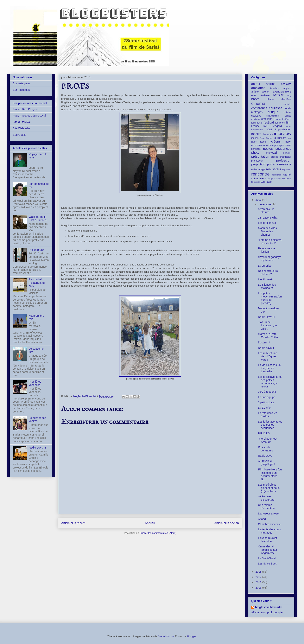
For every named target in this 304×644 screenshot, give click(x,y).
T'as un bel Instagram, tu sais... (37, 283)
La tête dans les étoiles (268, 415)
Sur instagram (21, 83)
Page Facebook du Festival (29, 116)
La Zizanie (264, 408)
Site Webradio (21, 128)
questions (284, 164)
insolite (256, 134)
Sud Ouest (19, 135)
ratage (261, 169)
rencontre (260, 174)
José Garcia (266, 138)
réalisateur (274, 169)
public (271, 164)
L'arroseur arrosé (268, 513)
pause (288, 145)
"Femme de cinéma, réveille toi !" (270, 242)
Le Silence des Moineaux (267, 286)
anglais (287, 88)
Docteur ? (264, 342)
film (289, 122)
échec (288, 116)
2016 (259, 582)
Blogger (192, 636)
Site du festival (22, 122)
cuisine (287, 112)
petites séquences (277, 149)
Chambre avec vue (269, 524)
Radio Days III (37, 448)
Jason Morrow (166, 636)
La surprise (265, 266)
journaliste (280, 138)
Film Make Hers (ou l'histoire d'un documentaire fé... (270, 474)
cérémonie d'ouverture (266, 498)
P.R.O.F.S (264, 433)
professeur (257, 161)
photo (255, 153)
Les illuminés (266, 279)
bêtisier (278, 95)
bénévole (265, 95)
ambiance (258, 88)
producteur (285, 157)
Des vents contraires (265, 449)
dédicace (256, 116)
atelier (266, 92)
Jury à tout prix (267, 392)
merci (288, 142)
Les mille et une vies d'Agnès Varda (268, 356)
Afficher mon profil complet (267, 612)
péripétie (256, 149)
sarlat (287, 174)
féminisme (257, 123)
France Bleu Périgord (26, 109)
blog (289, 95)
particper (279, 145)
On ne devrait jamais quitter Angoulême (268, 550)
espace (277, 119)
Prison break (37, 250)
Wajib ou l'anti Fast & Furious (38, 218)
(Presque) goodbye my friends (270, 259)
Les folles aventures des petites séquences (270, 425)
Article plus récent (73, 523)
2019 (259, 200)
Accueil (150, 523)
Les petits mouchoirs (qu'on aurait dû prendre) (270, 298)
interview (283, 134)
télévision (256, 182)
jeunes (255, 138)
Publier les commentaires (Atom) (158, 533)
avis (254, 95)
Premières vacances (35, 383)
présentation (260, 157)
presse (275, 157)
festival (269, 122)
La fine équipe (267, 397)
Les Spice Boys (267, 564)
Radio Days (265, 456)
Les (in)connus (267, 223)
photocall (271, 153)
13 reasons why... (269, 218)
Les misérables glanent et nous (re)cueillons (269, 488)
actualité (286, 84)
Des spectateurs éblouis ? (268, 273)
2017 (259, 577)
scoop (269, 178)
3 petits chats (266, 402)
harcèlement (257, 130)
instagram (268, 134)
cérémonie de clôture (266, 211)
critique (273, 112)
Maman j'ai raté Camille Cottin (268, 336)
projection (258, 164)
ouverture (268, 145)
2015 (259, 588)
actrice (271, 84)
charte (270, 99)
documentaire (273, 116)
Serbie (277, 179)
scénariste (257, 178)
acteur (256, 84)
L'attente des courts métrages (270, 531)
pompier (287, 153)
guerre (288, 126)
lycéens (275, 141)
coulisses (276, 108)
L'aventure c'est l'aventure (267, 540)
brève (255, 99)
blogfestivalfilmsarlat (269, 607)
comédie (287, 104)
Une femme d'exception (266, 507)
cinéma (258, 103)
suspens (287, 179)
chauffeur (286, 99)
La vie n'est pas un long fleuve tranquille (269, 368)
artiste (255, 92)
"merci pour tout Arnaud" (268, 440)
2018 (259, 572)
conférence (259, 108)
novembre (265, 204)
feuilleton (280, 123)
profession (284, 160)
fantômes (287, 119)
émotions (267, 119)
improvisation (283, 129)
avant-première (282, 92)
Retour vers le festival (266, 250)
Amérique (275, 88)
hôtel (269, 130)
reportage (277, 175)
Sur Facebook (21, 90)
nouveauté (257, 145)
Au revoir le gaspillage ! (266, 463)
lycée (263, 142)
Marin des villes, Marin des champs (268, 231)
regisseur (287, 169)
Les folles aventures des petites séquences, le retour (270, 382)
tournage (266, 182)
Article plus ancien (227, 523)
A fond (262, 519)
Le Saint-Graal (267, 558)
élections (256, 119)
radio (254, 169)
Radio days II (266, 348)
